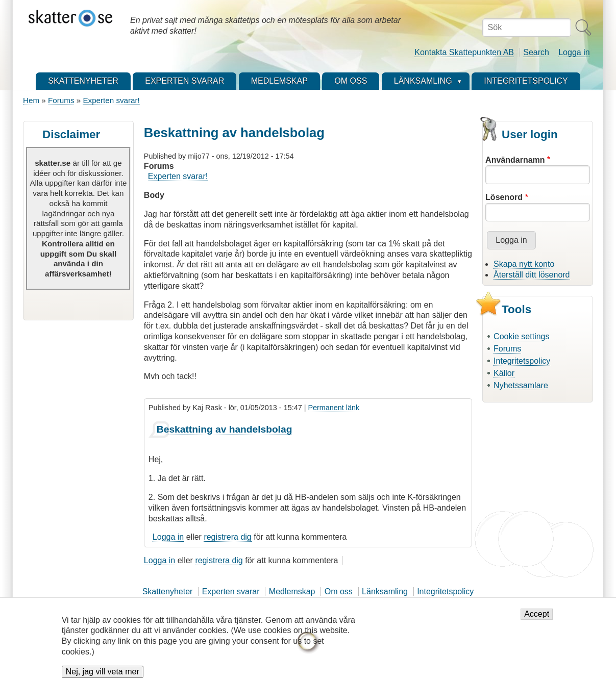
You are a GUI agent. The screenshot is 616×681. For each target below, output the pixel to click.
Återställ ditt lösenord (532, 275)
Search (536, 52)
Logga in (574, 52)
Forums (61, 100)
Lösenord (504, 197)
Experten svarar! (111, 100)
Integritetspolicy (522, 361)
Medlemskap (292, 591)
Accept (537, 621)
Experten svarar (231, 591)
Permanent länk (334, 408)
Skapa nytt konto (524, 264)
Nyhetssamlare (521, 385)
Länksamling (385, 591)
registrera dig (227, 537)
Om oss (339, 591)
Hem (31, 100)
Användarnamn (515, 160)
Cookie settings (521, 336)
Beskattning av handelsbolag (225, 429)
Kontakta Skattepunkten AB (464, 52)
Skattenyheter (168, 591)
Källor (504, 373)
